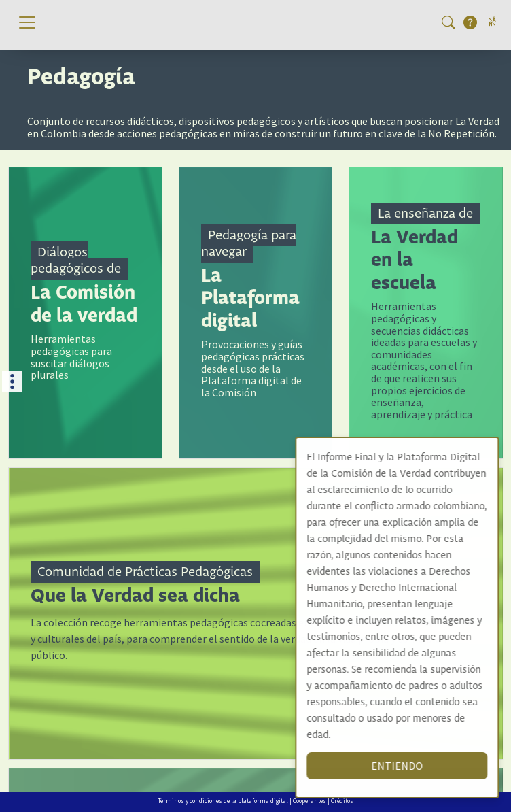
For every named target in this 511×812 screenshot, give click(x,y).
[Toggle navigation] (27, 22)
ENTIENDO (410, 766)
